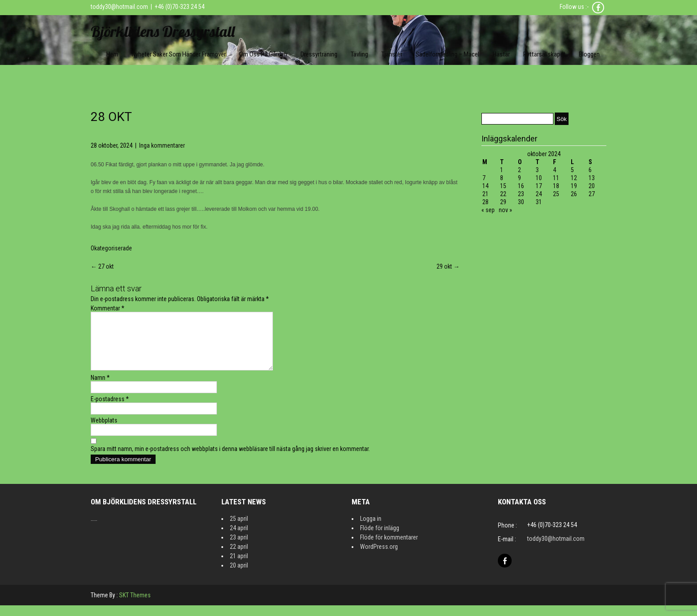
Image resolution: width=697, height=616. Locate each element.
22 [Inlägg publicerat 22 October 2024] (503, 194)
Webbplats (104, 431)
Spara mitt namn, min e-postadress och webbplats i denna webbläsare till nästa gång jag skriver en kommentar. (230, 459)
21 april (239, 567)
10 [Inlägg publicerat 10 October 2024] (539, 178)
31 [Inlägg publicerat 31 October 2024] (539, 202)
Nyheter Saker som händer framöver (179, 54)
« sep (488, 210)
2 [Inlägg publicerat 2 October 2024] (519, 170)
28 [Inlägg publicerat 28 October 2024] (485, 202)
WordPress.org (379, 557)
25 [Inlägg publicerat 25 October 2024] (556, 194)
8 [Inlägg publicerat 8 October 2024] (502, 178)
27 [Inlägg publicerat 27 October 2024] (592, 194)
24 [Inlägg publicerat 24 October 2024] (539, 194)
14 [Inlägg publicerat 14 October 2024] (485, 186)
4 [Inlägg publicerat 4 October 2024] (555, 170)
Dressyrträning (319, 54)
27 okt (102, 266)
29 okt (448, 266)
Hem (112, 54)
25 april (239, 529)
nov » (505, 210)
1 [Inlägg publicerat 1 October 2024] (502, 170)
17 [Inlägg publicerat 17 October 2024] (539, 186)
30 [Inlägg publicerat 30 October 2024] (521, 202)
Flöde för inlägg (380, 539)
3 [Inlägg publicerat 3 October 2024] (537, 170)
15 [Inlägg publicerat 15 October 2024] (503, 186)
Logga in (371, 529)
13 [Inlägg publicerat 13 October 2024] (592, 178)
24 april (239, 539)
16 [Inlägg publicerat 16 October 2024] (521, 186)
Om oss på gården (263, 54)
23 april (239, 548)
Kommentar (108, 308)
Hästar (501, 54)
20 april (239, 576)
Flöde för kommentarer (389, 548)
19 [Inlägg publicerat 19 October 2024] (574, 186)
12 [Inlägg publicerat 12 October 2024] (574, 178)
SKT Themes (135, 606)
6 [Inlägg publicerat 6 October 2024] (590, 170)
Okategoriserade (111, 248)
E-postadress (110, 410)
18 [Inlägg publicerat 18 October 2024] (556, 186)
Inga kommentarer (162, 145)
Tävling (359, 54)
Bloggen (589, 54)
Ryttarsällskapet (544, 54)
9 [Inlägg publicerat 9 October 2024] (519, 178)
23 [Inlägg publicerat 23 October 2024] (521, 194)
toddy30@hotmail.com (119, 7)
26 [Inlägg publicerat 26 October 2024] (574, 194)
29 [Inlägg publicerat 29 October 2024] (503, 202)
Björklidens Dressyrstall (163, 31)
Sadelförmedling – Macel (447, 54)
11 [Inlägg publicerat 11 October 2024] (556, 178)
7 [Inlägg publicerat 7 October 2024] (484, 178)
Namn (100, 388)
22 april (239, 557)
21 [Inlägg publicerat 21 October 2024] (485, 194)
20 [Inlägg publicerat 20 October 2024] (592, 186)
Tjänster (392, 54)
